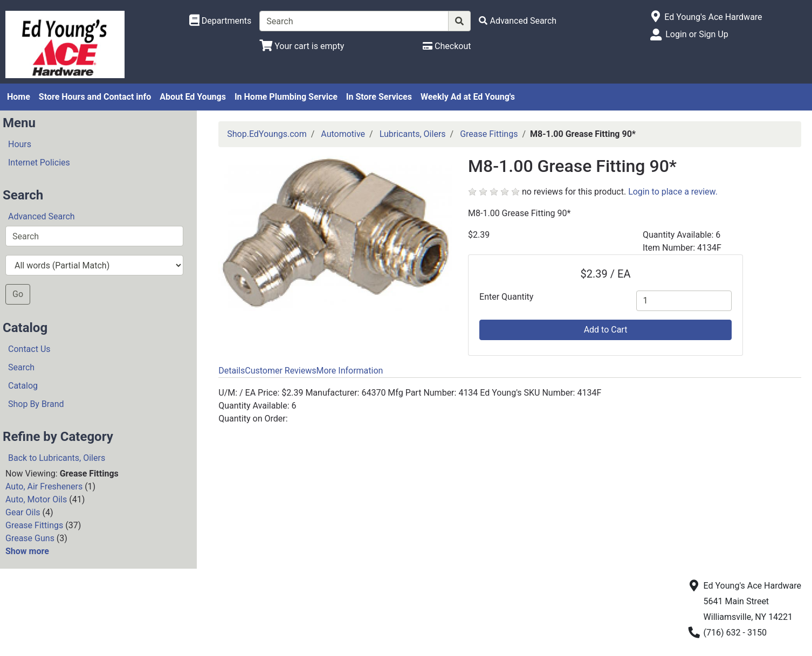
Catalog (23, 386)
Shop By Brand (36, 404)
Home (19, 97)
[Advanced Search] (518, 21)
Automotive (343, 134)
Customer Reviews (280, 371)
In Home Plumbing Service (286, 97)
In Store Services (379, 97)
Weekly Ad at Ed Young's (468, 97)
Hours (20, 144)
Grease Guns (30, 538)
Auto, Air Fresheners (44, 486)
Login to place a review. (673, 192)
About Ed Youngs (193, 97)
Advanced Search (42, 216)
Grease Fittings (34, 525)
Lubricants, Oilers (413, 134)
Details (232, 371)
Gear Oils (23, 512)
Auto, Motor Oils (36, 499)
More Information (349, 371)
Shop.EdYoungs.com (267, 134)
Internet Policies (39, 163)
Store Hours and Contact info (95, 97)
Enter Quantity (506, 297)
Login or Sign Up (697, 34)
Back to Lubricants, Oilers (57, 458)
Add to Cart (606, 330)
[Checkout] (447, 46)
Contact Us (29, 349)
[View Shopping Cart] (302, 46)
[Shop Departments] (221, 21)
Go (18, 294)
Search (21, 367)
